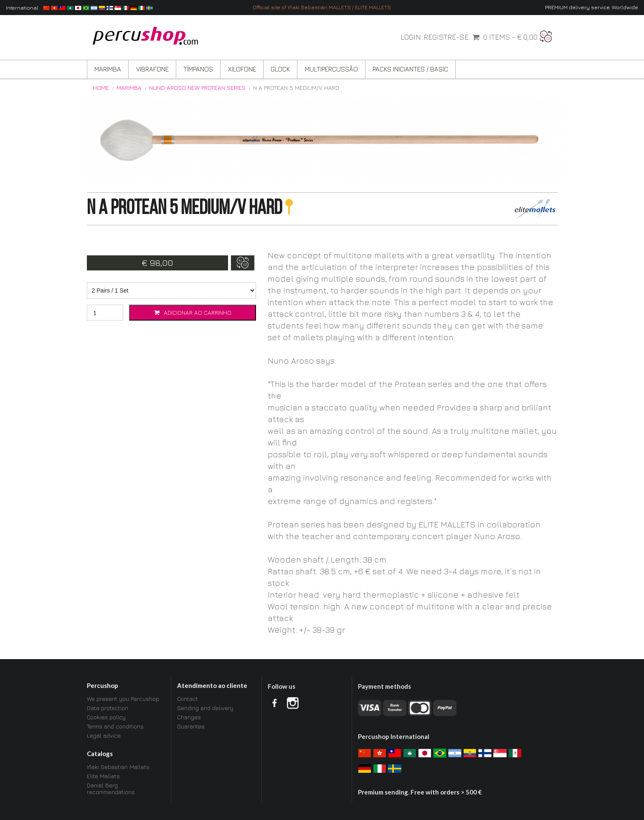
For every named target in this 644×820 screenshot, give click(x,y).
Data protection (108, 708)
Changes (189, 717)
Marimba (108, 69)
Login (411, 37)
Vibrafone (152, 69)
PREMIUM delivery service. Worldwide (592, 7)
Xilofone (242, 69)
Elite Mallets (103, 776)
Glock (280, 69)
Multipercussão (331, 69)
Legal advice (104, 735)
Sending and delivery (205, 708)
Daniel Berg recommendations (111, 788)
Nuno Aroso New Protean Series (197, 88)
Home (101, 88)
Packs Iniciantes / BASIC (410, 69)
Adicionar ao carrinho (193, 312)
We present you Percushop (123, 699)
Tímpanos (198, 69)
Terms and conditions (115, 726)
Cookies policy (106, 717)
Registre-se (446, 37)
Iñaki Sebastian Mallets (118, 767)
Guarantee (191, 726)
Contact (188, 699)
